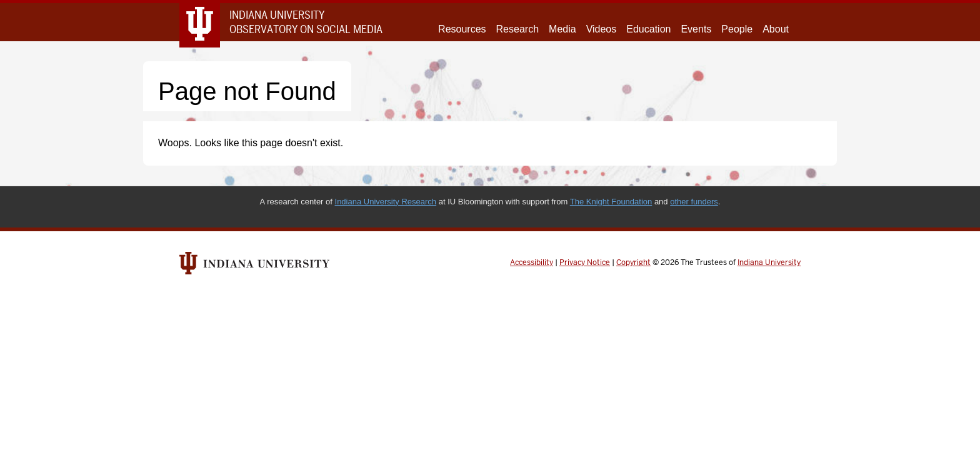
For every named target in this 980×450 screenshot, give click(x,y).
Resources (462, 29)
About (776, 29)
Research (517, 29)
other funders (694, 202)
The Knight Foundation (611, 202)
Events (696, 29)
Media (562, 29)
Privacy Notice (585, 262)
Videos (602, 29)
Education (648, 29)
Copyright (633, 262)
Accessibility (532, 262)
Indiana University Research (386, 202)
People (737, 29)
